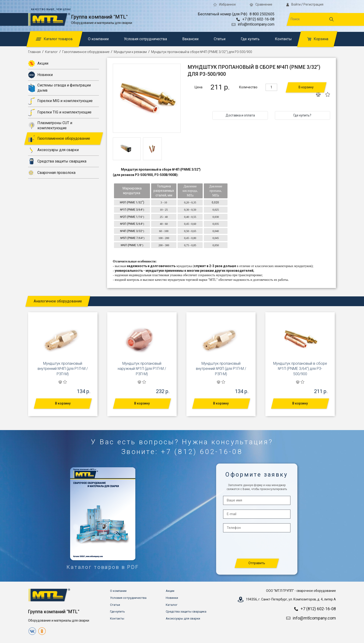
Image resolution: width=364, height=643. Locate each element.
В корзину (306, 87)
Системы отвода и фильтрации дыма (59, 88)
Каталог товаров (54, 39)
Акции (38, 63)
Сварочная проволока (52, 173)
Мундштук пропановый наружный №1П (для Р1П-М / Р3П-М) (142, 369)
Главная (34, 52)
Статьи (220, 39)
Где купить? (302, 115)
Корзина (318, 39)
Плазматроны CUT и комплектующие (50, 125)
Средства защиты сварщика (57, 161)
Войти (293, 4)
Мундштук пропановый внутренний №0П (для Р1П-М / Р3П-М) (221, 369)
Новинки (40, 75)
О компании (98, 39)
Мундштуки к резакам (130, 52)
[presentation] (257, 546)
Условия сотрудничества (145, 39)
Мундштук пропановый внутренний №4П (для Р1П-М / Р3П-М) (63, 369)
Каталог (51, 52)
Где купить (250, 39)
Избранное (225, 4)
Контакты (283, 39)
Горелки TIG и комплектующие (60, 113)
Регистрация (313, 4)
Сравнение (261, 4)
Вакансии (190, 39)
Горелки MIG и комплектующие (60, 101)
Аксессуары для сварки (53, 150)
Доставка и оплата (240, 115)
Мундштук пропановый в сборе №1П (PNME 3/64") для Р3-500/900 (300, 369)
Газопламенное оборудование (86, 52)
